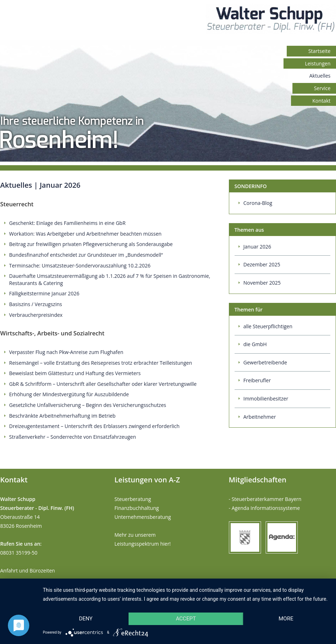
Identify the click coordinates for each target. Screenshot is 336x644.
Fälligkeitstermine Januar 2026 (44, 293)
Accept (186, 619)
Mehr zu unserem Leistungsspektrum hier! (143, 539)
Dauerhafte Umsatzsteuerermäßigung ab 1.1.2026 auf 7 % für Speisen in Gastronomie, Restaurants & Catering (110, 279)
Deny (86, 619)
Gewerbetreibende (265, 362)
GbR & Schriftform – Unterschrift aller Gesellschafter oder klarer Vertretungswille (103, 384)
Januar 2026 (257, 247)
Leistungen (318, 63)
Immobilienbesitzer (266, 399)
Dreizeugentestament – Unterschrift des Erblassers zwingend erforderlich (94, 426)
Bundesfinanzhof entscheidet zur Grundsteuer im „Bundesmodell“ (86, 255)
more (286, 619)
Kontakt (322, 101)
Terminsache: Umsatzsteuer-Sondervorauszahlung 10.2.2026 (80, 266)
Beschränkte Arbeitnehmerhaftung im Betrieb (62, 416)
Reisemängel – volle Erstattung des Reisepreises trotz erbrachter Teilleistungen (101, 363)
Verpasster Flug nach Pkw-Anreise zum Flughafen (66, 352)
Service (322, 88)
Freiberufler (257, 380)
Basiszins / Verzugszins (36, 304)
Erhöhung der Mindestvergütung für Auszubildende (69, 394)
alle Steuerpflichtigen (268, 326)
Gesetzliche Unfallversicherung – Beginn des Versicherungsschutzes (88, 405)
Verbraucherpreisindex (36, 315)
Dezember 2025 (262, 264)
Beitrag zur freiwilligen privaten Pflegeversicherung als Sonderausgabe (91, 244)
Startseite (319, 51)
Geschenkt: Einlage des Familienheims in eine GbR (67, 223)
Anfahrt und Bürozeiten (28, 571)
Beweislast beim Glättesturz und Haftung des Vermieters (75, 373)
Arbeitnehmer (260, 417)
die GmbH (255, 344)
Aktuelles (320, 76)
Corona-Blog (258, 203)
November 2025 (262, 283)
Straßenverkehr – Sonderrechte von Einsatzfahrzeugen (73, 437)
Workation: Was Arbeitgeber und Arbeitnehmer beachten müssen (86, 234)
